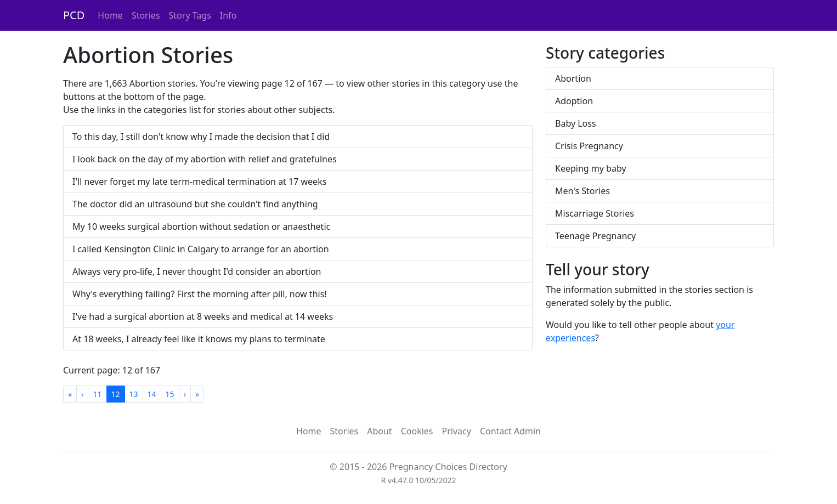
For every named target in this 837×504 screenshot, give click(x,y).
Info (228, 15)
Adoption (574, 101)
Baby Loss (576, 123)
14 (152, 394)
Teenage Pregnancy (595, 236)
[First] (70, 394)
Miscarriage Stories (595, 213)
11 (97, 394)
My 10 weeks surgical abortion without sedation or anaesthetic (201, 226)
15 (170, 394)
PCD (74, 15)
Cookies (417, 431)
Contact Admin (510, 431)
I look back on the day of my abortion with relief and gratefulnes (205, 159)
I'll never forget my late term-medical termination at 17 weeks (199, 182)
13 (134, 394)
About (379, 431)
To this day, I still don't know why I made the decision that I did (201, 137)
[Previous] (82, 394)
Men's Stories (582, 191)
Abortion (573, 78)
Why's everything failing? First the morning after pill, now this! (200, 294)
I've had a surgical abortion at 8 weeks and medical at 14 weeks (203, 316)
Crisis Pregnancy (589, 146)
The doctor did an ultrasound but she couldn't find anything (195, 204)
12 (116, 394)
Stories (146, 15)
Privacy (457, 431)
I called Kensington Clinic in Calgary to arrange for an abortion (201, 249)
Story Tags (190, 15)
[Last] (197, 394)
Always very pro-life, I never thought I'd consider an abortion (197, 271)
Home (110, 15)
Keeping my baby (591, 168)
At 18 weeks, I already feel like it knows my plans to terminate (199, 339)
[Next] (185, 394)
